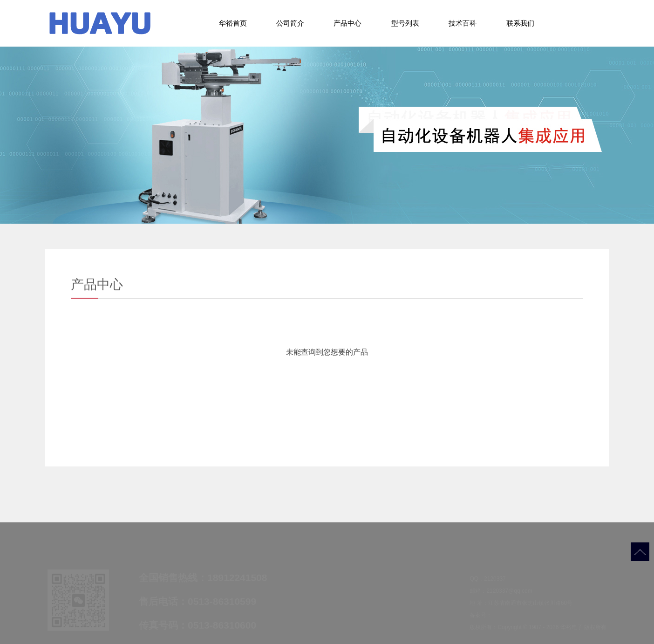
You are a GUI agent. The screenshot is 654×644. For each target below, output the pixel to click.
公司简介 (290, 23)
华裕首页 (233, 23)
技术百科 (463, 23)
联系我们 (520, 23)
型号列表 (405, 23)
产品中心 (347, 23)
